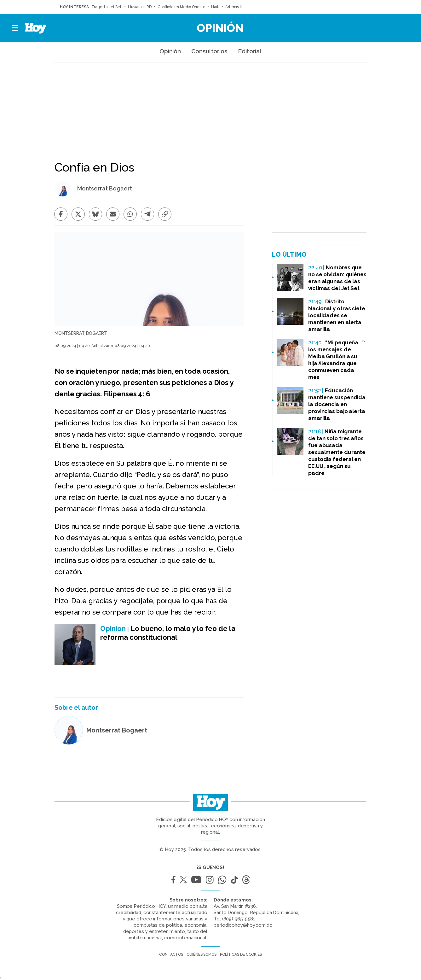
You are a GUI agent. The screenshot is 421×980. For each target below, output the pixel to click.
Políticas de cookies (241, 954)
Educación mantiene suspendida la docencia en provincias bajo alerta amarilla (337, 404)
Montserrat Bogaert (105, 189)
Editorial (250, 51)
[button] (15, 28)
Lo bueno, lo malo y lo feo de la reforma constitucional (168, 633)
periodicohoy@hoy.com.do (243, 925)
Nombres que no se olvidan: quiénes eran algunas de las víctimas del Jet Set (337, 278)
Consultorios (209, 51)
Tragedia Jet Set (107, 7)
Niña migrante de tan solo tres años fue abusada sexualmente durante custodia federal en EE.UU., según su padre (337, 452)
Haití (215, 7)
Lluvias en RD (140, 7)
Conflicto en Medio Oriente (181, 7)
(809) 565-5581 (239, 919)
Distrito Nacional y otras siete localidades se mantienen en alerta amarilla (337, 315)
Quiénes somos (202, 954)
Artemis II (234, 7)
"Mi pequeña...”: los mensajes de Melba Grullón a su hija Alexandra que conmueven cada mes (337, 360)
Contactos (171, 954)
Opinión (220, 28)
